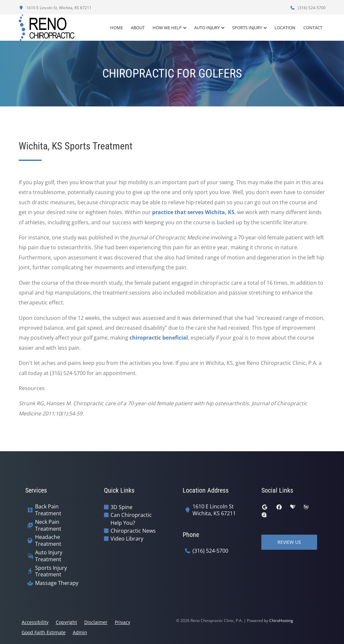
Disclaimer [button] (96, 622)
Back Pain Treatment (48, 510)
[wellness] (306, 507)
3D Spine (121, 507)
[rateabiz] (264, 515)
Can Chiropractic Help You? (131, 519)
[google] (265, 507)
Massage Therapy (57, 583)
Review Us (289, 542)
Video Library (127, 539)
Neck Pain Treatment (48, 525)
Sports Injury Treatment (51, 571)
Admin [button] (80, 632)
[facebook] (279, 507)
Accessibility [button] (35, 622)
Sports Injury (247, 28)
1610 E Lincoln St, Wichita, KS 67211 (55, 8)
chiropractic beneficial (159, 338)
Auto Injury (207, 28)
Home (117, 28)
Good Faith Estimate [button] (44, 632)
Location (285, 28)
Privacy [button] (122, 622)
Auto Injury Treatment (49, 556)
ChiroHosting (281, 621)
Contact (313, 28)
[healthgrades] (293, 507)
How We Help (167, 28)
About (138, 28)
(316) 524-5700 (308, 8)
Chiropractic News (133, 531)
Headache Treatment (48, 541)
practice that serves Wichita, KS (193, 212)
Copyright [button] (66, 622)
